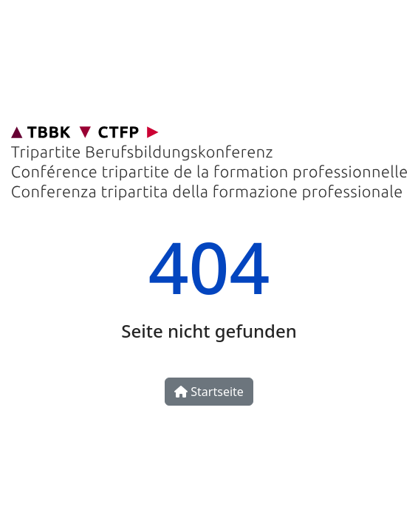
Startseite (209, 392)
